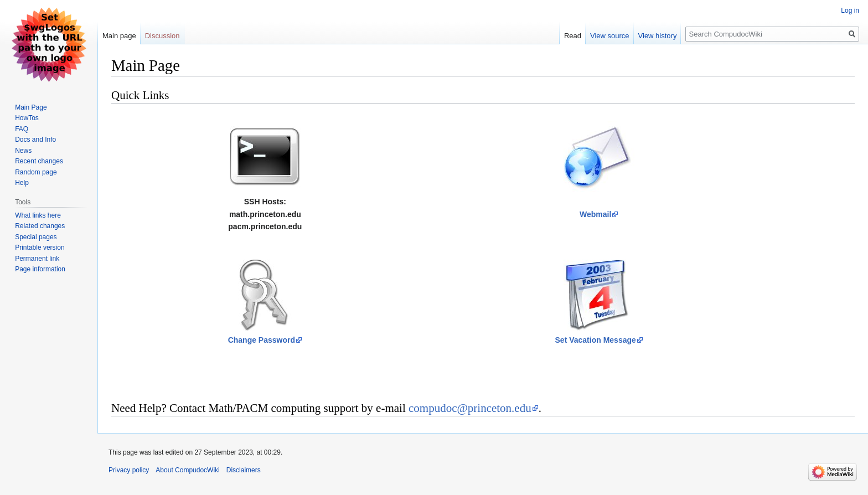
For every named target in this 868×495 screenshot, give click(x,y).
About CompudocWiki (187, 470)
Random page (36, 172)
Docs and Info (35, 140)
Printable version (40, 248)
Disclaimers (244, 470)
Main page (119, 36)
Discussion (162, 36)
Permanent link (37, 259)
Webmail (595, 214)
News (23, 151)
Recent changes (39, 161)
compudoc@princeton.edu (470, 408)
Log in (850, 11)
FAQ (22, 129)
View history (658, 36)
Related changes (40, 226)
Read (573, 36)
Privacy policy (129, 470)
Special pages (36, 237)
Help (22, 183)
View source (610, 36)
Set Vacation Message (596, 340)
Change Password (262, 340)
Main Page (31, 107)
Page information (40, 269)
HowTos (27, 118)
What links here (38, 215)
